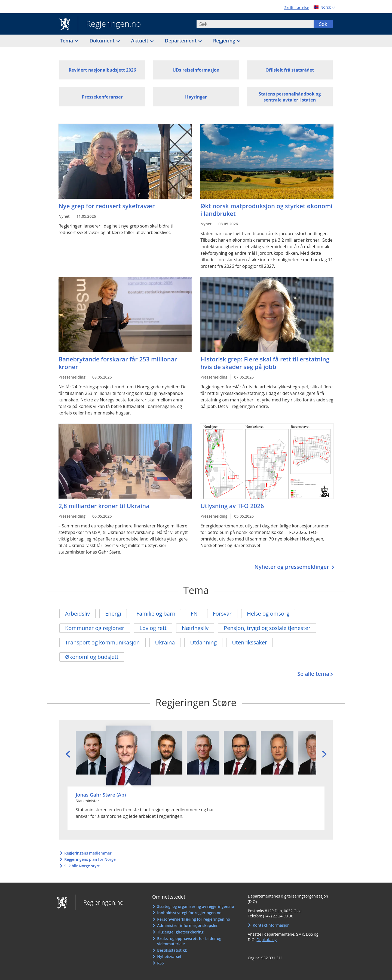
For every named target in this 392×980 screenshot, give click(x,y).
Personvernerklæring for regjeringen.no (194, 919)
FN (194, 614)
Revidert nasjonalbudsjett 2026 (102, 70)
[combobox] (255, 24)
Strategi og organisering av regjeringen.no (196, 906)
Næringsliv (195, 628)
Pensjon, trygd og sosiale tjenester (267, 628)
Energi (113, 614)
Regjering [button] (225, 41)
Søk (323, 24)
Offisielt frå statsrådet (290, 70)
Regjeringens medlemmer (88, 853)
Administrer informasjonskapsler (187, 925)
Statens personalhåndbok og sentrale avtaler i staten (290, 97)
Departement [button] (181, 41)
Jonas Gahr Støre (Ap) (101, 795)
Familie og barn (156, 614)
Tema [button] (67, 41)
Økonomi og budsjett (92, 657)
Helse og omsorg (268, 614)
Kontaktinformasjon (271, 925)
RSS (160, 963)
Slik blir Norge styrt (82, 866)
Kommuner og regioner (95, 628)
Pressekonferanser (102, 97)
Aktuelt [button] (140, 41)
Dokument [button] (103, 41)
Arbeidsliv (77, 614)
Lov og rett (153, 628)
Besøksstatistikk (172, 950)
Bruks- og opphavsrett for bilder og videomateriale (189, 941)
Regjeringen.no (109, 24)
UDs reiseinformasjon (196, 70)
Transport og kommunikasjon (102, 642)
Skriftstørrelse (297, 7)
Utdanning (203, 642)
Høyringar (196, 97)
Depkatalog (267, 940)
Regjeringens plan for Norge (90, 859)
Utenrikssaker (249, 642)
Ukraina (165, 642)
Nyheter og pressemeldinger (292, 567)
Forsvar (222, 614)
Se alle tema (313, 674)
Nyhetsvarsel (169, 956)
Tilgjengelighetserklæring (180, 932)
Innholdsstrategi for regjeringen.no (189, 913)
